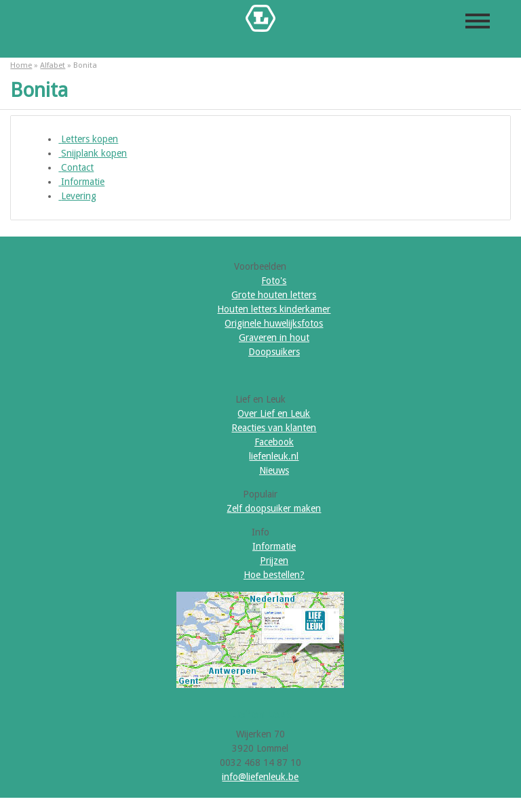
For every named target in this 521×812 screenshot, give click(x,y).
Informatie (81, 182)
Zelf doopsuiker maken (274, 508)
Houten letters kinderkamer (274, 309)
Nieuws (274, 470)
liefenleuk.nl (274, 456)
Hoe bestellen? (274, 575)
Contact (76, 167)
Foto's (274, 281)
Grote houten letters (274, 295)
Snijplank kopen (93, 153)
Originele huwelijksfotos (274, 323)
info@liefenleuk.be (260, 777)
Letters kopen (88, 139)
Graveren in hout (274, 338)
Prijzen (274, 561)
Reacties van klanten (274, 428)
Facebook (274, 442)
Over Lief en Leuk (274, 413)
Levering (77, 196)
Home (21, 65)
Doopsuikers (274, 352)
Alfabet (53, 65)
